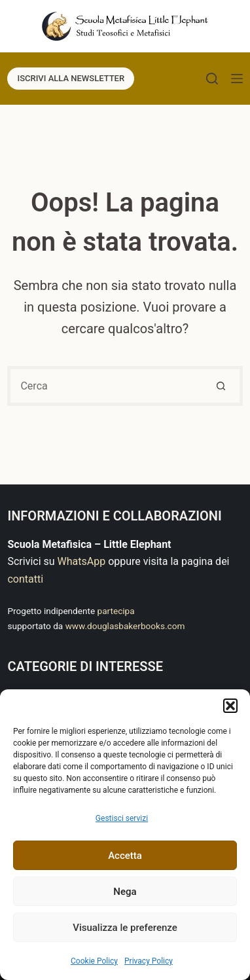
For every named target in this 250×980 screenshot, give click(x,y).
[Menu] (237, 79)
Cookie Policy (94, 961)
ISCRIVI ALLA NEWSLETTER (71, 78)
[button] (230, 706)
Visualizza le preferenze (125, 928)
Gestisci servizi (122, 818)
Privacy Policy (149, 961)
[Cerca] (212, 79)
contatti (25, 579)
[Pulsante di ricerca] (223, 386)
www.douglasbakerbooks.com (125, 626)
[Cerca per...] (105, 386)
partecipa (116, 611)
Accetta (125, 856)
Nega (125, 892)
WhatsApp (82, 561)
